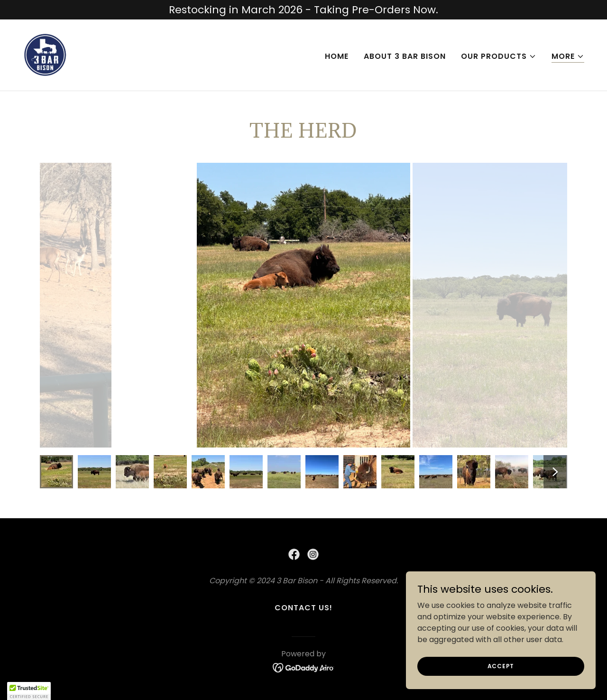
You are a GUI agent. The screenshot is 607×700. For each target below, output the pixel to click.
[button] (499, 56)
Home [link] (337, 56)
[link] (46, 54)
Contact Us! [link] (303, 608)
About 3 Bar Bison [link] (405, 56)
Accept (501, 666)
